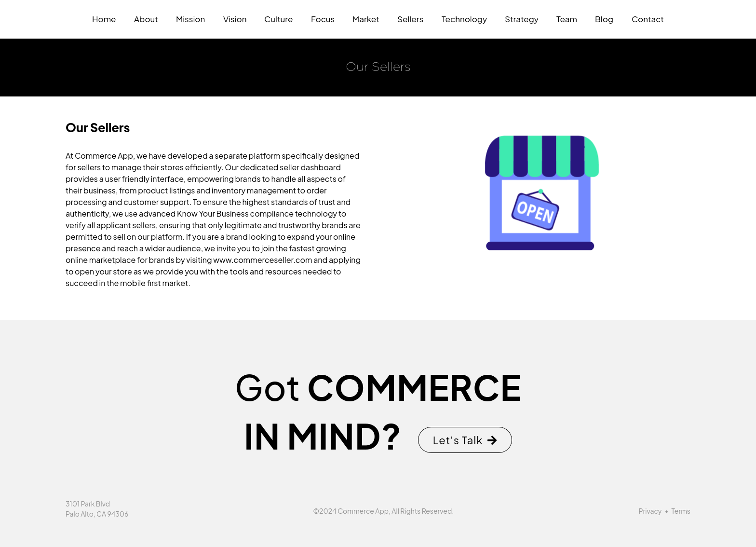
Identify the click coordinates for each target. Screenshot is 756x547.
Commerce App (363, 511)
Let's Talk (465, 440)
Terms (681, 511)
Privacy (650, 511)
